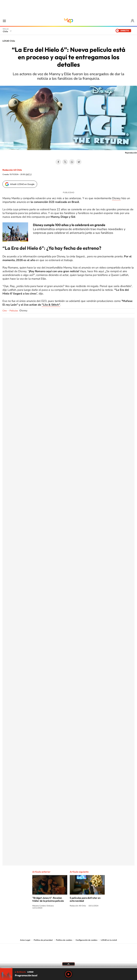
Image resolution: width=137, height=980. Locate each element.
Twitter (65, 162)
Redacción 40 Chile (12, 170)
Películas (14, 311)
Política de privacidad (43, 940)
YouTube (62, 919)
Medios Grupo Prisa (69, 958)
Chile (5, 31)
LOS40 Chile (68, 21)
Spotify (81, 919)
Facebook (58, 162)
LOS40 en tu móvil (109, 940)
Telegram (79, 162)
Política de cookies (64, 940)
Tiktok (50, 919)
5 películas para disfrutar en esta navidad (85, 899)
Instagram (56, 919)
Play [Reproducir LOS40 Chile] (68, 974)
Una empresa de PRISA (68, 950)
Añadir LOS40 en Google (22, 184)
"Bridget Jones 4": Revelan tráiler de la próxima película (48, 899)
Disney (116, 198)
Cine (5, 311)
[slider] (68, 968)
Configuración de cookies (87, 940)
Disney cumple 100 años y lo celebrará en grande (69, 225)
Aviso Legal (25, 940)
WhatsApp (72, 162)
